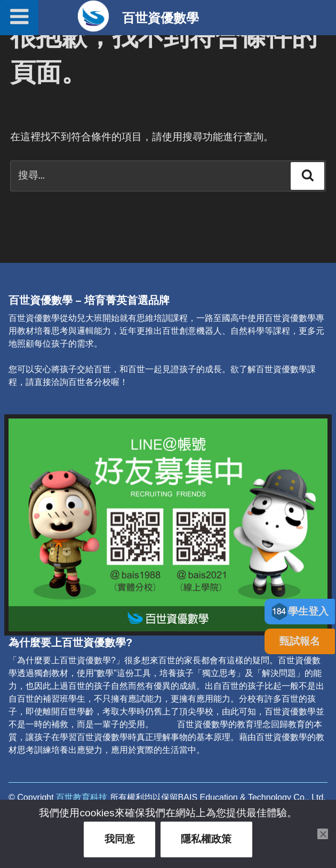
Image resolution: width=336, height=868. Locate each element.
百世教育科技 (82, 797)
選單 (19, 17)
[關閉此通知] (323, 834)
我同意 (120, 839)
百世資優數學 (161, 18)
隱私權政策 (206, 839)
